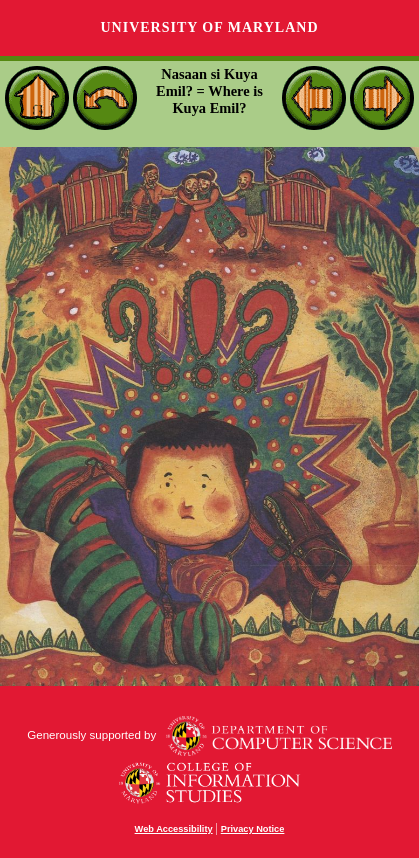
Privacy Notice (253, 829)
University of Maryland (209, 27)
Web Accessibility (174, 829)
